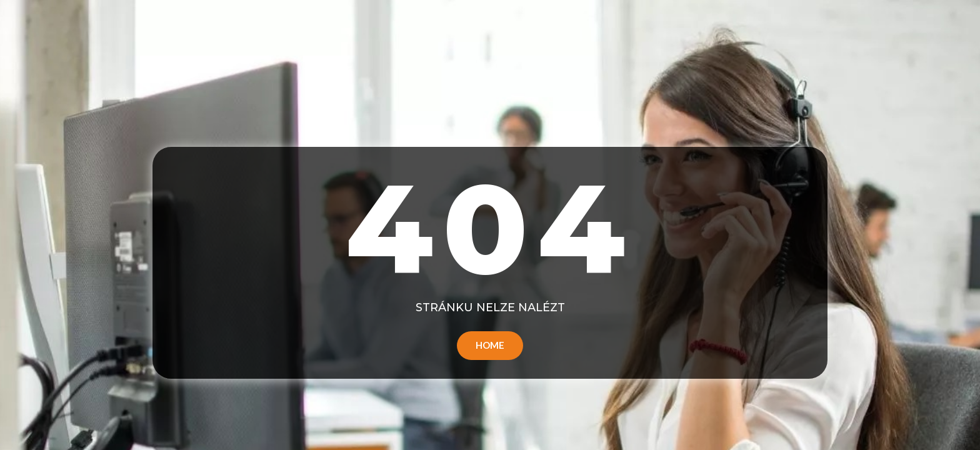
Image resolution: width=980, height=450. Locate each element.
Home (490, 345)
